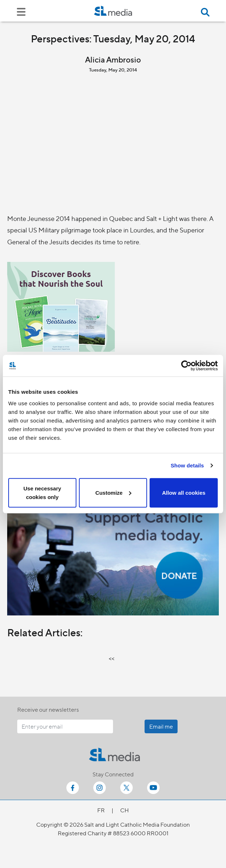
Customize (113, 492)
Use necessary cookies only (42, 492)
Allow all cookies (184, 492)
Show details (187, 465)
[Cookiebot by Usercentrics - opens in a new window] (186, 366)
